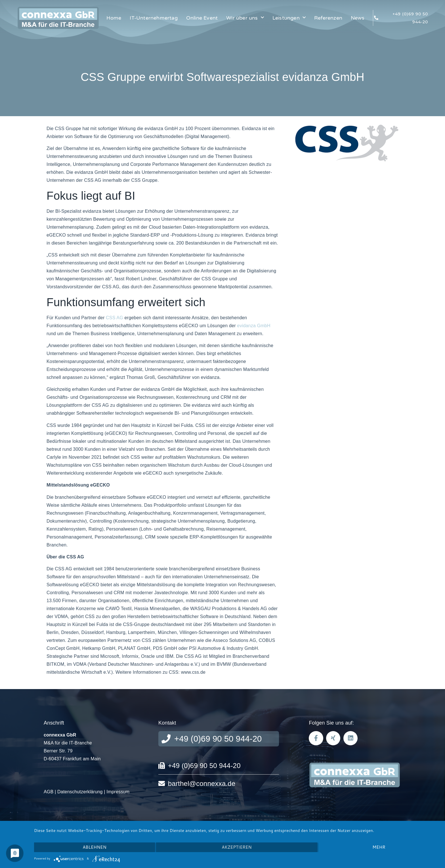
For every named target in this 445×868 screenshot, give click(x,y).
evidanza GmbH (254, 326)
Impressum (118, 792)
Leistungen (289, 18)
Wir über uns (245, 18)
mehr (379, 847)
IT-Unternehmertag (154, 18)
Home (114, 18)
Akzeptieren (237, 847)
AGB (49, 792)
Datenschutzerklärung (80, 792)
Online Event (202, 18)
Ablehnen (95, 847)
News (358, 18)
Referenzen (328, 18)
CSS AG (115, 318)
